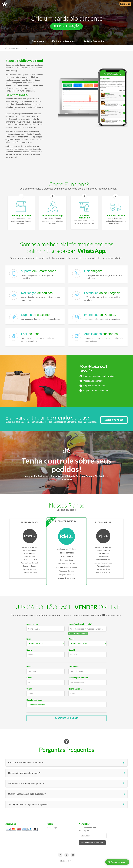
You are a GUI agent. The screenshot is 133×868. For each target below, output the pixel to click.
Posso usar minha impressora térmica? (66, 763)
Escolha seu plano (34, 700)
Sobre (25, 48)
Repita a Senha (75, 689)
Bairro (29, 650)
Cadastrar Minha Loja (66, 718)
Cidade (72, 639)
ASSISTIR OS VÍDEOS (114, 420)
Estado (30, 639)
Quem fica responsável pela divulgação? (66, 794)
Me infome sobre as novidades (92, 843)
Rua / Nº (72, 650)
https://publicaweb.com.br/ (80, 624)
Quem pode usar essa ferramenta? (66, 773)
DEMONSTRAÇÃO (66, 26)
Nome (29, 667)
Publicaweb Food (15, 48)
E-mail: (30, 678)
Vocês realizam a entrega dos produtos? (66, 783)
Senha (29, 689)
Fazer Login (52, 828)
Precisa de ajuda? (117, 862)
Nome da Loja (32, 624)
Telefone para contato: (78, 678)
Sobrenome (73, 667)
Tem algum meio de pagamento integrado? (66, 804)
